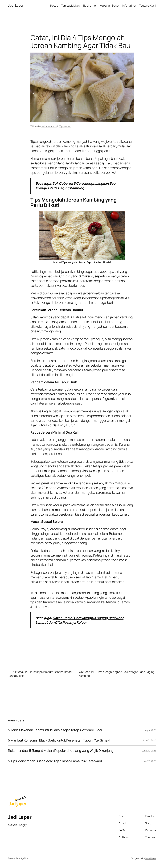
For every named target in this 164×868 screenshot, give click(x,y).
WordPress (151, 858)
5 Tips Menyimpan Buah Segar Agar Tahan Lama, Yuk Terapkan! (55, 761)
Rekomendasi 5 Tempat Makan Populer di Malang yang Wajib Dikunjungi (61, 751)
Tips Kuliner (65, 126)
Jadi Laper (16, 5)
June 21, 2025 (149, 740)
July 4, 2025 (150, 730)
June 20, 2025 (149, 751)
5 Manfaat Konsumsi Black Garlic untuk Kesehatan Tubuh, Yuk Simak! (59, 740)
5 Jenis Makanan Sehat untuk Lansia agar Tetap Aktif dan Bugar (55, 730)
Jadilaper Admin (49, 126)
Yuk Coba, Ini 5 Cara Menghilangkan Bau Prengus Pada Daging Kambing (76, 186)
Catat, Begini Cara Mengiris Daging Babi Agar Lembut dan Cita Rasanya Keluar (80, 620)
